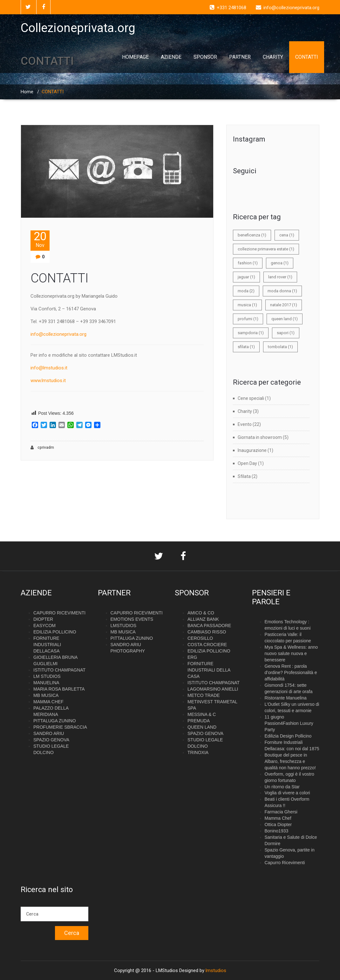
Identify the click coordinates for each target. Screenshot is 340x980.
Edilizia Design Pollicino (288, 736)
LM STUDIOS (47, 676)
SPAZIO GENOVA (51, 740)
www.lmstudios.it (48, 381)
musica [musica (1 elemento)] (247, 305)
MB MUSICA (46, 695)
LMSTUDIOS (124, 626)
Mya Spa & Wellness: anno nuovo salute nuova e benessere (291, 653)
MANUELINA (46, 683)
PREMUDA (199, 721)
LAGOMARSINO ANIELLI (213, 689)
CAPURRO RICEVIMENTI (59, 613)
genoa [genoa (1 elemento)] (280, 263)
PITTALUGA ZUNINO (55, 721)
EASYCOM (44, 626)
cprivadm (42, 448)
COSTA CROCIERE (207, 645)
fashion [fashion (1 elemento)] (248, 263)
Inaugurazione (252, 450)
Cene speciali (251, 398)
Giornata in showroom (260, 437)
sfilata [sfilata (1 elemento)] (246, 347)
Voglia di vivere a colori (287, 793)
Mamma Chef (278, 818)
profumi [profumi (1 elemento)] (248, 319)
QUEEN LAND (202, 727)
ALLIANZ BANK (203, 619)
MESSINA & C (202, 714)
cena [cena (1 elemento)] (287, 235)
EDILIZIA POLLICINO (55, 632)
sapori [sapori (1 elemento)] (286, 333)
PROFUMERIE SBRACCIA (60, 727)
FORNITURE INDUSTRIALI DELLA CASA (209, 670)
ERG (192, 657)
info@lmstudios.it (49, 368)
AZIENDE (171, 57)
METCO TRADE (204, 695)
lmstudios (216, 970)
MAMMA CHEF (48, 702)
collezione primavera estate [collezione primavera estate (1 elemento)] (266, 249)
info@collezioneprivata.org (58, 334)
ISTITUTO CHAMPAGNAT (59, 670)
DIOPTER (43, 619)
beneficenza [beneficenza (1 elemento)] (252, 235)
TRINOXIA (198, 752)
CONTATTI (307, 57)
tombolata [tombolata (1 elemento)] (280, 347)
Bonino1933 (277, 831)
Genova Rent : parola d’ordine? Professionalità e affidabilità (291, 672)
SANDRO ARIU (49, 733)
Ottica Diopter (278, 824)
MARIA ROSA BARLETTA (59, 689)
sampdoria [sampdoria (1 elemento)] (251, 333)
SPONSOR (205, 57)
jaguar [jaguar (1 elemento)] (246, 277)
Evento (245, 424)
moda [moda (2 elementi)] (246, 291)
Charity (245, 411)
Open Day (247, 463)
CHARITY (273, 57)
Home (27, 92)
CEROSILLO (200, 638)
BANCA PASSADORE (209, 626)
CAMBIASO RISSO (207, 632)
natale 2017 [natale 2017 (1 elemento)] (284, 305)
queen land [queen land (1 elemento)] (285, 319)
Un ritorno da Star (282, 787)
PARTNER (240, 57)
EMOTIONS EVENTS (132, 619)
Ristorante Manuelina (286, 698)
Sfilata (244, 476)
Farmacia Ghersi (281, 812)
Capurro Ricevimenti (285, 863)
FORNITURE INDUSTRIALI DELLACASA (47, 645)
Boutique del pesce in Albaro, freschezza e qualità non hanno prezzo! (290, 761)
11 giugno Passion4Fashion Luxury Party (289, 723)
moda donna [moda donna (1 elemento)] (282, 291)
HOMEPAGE (135, 57)
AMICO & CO (201, 613)
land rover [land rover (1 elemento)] (280, 277)
